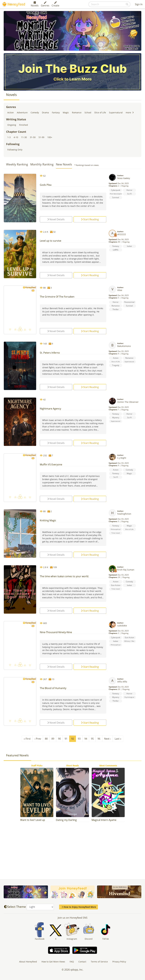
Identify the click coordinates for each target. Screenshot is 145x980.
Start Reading (90, 219)
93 (79, 739)
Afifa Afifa (122, 682)
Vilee (120, 290)
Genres (45, 4)
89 (53, 739)
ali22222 (122, 234)
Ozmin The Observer (128, 402)
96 (99, 739)
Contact (82, 962)
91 (66, 739)
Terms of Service (99, 962)
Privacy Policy (119, 962)
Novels (35, 4)
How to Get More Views (53, 962)
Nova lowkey (124, 178)
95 (92, 739)
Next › (107, 739)
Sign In (139, 4)
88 (46, 739)
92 (73, 739)
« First (27, 739)
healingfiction (124, 514)
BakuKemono (124, 346)
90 (59, 739)
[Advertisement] (73, 849)
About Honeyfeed (28, 962)
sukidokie (122, 626)
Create (55, 4)
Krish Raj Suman (126, 570)
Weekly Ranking (17, 164)
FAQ (72, 962)
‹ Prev (38, 739)
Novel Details (56, 219)
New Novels (64, 164)
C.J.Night (122, 458)
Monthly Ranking (42, 164)
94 (86, 739)
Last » (118, 739)
